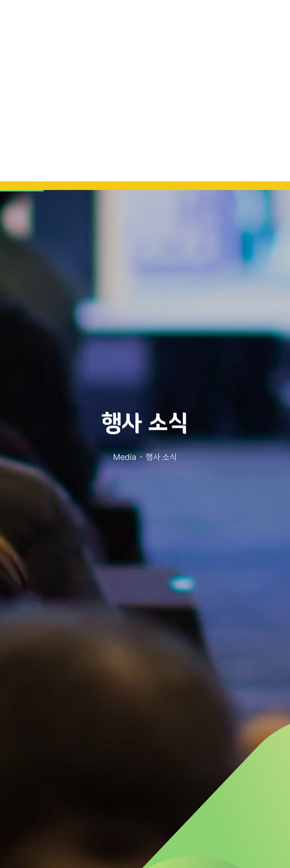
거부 (265, 853)
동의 (229, 853)
